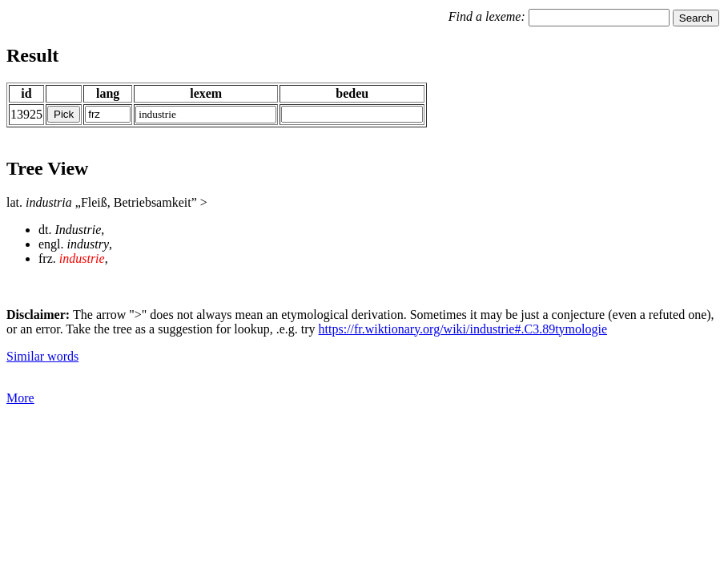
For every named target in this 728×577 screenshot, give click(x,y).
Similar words (42, 356)
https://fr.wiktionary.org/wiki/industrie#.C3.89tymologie (463, 329)
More (20, 398)
